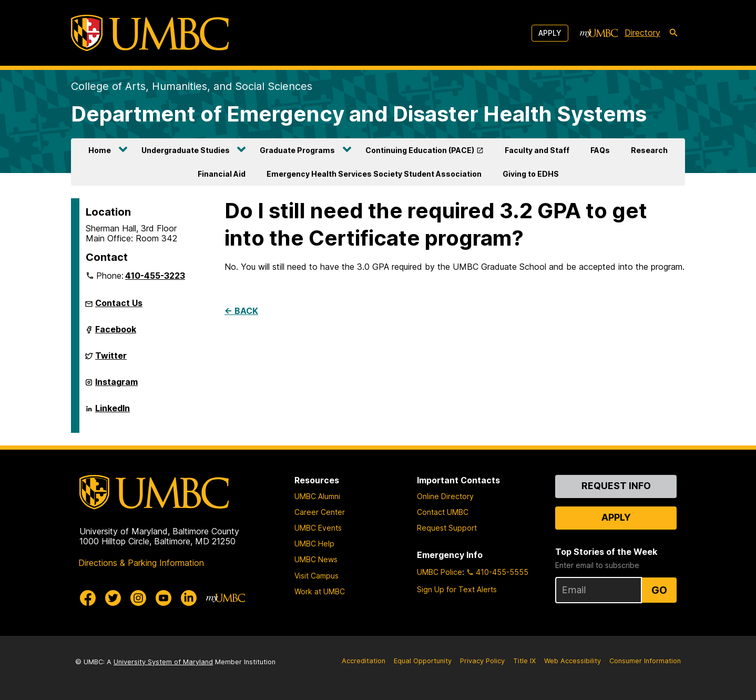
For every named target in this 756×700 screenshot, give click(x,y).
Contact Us (119, 303)
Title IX (524, 661)
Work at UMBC (320, 591)
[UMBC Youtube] (164, 598)
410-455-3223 (155, 276)
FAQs (600, 150)
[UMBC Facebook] (88, 598)
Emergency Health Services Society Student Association (374, 174)
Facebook (116, 333)
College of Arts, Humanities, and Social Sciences (192, 86)
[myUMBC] (599, 33)
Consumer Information (645, 661)
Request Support (447, 528)
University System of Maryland (163, 662)
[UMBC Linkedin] (189, 598)
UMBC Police (440, 572)
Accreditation (364, 661)
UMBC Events (318, 528)
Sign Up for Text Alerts (457, 589)
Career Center (320, 512)
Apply (550, 33)
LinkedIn (113, 412)
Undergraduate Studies (186, 150)
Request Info (616, 486)
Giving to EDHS (531, 174)
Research (649, 150)
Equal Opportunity (423, 661)
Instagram (116, 386)
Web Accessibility (573, 661)
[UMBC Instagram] (138, 598)
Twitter (111, 360)
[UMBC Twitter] (113, 598)
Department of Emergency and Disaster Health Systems (359, 114)
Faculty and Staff (537, 150)
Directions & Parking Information (141, 563)
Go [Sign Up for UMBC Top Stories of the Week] (659, 590)
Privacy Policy (482, 661)
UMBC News (316, 559)
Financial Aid (222, 174)
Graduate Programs (297, 150)
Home (100, 150)
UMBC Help (314, 544)
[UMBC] (150, 33)
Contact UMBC (443, 512)
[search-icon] (673, 33)
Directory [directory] (642, 33)
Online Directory (445, 496)
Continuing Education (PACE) (420, 150)
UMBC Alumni (317, 496)
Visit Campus (316, 576)
